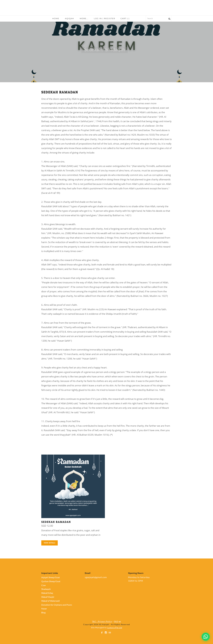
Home (56, 18)
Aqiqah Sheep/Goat (51, 577)
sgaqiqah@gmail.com (96, 577)
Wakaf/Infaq (47, 593)
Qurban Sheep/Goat (51, 581)
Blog (43, 612)
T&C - (95, 621)
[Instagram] (106, 633)
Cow (43, 585)
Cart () (125, 18)
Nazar (44, 609)
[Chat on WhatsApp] (206, 637)
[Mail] (110, 633)
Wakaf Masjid (48, 597)
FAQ (116, 621)
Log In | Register (104, 18)
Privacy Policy (105, 621)
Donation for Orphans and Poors (57, 605)
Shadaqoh (46, 589)
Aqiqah (69, 18)
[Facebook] (102, 633)
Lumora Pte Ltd (115, 628)
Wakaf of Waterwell (50, 601)
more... (84, 18)
